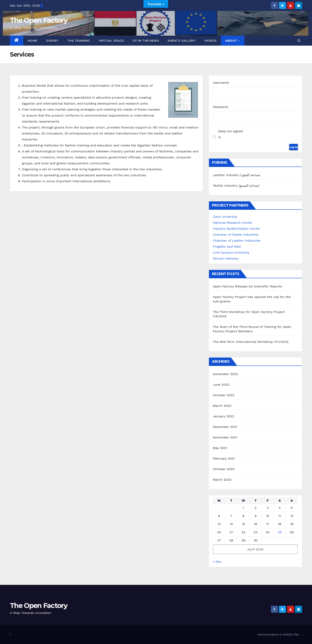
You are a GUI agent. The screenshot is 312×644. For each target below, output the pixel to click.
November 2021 (225, 437)
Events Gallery (182, 41)
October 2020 (224, 469)
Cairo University (225, 217)
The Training (79, 41)
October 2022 (224, 395)
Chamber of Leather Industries (237, 241)
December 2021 (225, 427)
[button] (299, 41)
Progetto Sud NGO (227, 247)
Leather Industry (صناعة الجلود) (237, 175)
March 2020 (222, 480)
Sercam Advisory (226, 258)
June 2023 (221, 385)
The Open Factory (39, 20)
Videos (210, 41)
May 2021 (220, 448)
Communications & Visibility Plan (278, 635)
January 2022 (224, 416)
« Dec (217, 562)
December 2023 (225, 374)
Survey (52, 41)
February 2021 (224, 458)
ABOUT (233, 41)
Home (32, 41)
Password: (221, 107)
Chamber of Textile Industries (236, 235)
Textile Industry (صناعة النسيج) (236, 186)
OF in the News (146, 41)
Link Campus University (231, 252)
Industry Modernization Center (237, 229)
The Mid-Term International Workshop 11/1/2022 (251, 342)
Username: (221, 83)
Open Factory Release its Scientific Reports (248, 286)
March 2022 (222, 406)
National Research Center (233, 223)
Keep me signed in (230, 134)
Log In (293, 147)
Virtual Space (111, 41)
